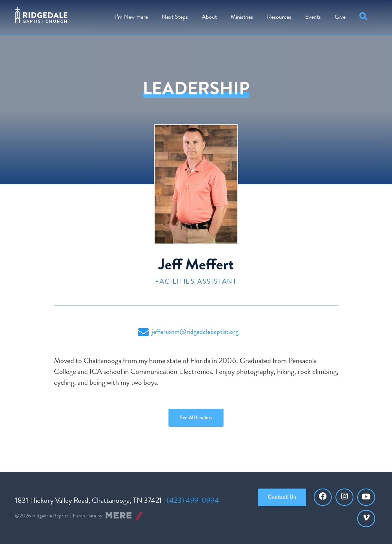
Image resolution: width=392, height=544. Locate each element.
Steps (175, 17)
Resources (279, 17)
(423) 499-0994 (193, 500)
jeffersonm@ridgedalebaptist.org (188, 332)
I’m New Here (131, 17)
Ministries (242, 17)
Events (313, 17)
